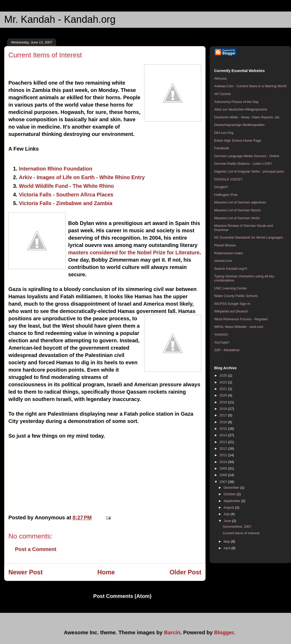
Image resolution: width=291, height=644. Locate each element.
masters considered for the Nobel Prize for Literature (134, 252)
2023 (224, 382)
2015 (224, 429)
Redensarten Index (229, 253)
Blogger (224, 632)
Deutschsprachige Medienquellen (239, 125)
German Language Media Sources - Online (247, 156)
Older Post (185, 572)
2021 (224, 389)
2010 (224, 462)
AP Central (222, 94)
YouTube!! (222, 342)
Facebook (222, 148)
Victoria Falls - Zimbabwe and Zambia (66, 203)
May (227, 541)
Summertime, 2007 (237, 527)
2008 (224, 475)
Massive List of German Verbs (237, 218)
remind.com (223, 261)
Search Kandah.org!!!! (231, 269)
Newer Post (26, 572)
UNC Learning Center (231, 288)
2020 (224, 395)
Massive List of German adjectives (240, 202)
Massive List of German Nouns (238, 210)
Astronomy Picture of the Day (236, 102)
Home (106, 572)
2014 (224, 435)
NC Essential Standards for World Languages (249, 237)
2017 (224, 415)
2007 (224, 482)
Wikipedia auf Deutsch (231, 311)
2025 (224, 375)
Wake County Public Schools (236, 296)
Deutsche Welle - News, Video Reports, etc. (247, 117)
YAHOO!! (221, 335)
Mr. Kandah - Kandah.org (60, 19)
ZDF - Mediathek (227, 350)
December (232, 488)
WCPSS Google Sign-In (232, 304)
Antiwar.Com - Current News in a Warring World (250, 86)
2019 (224, 402)
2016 (224, 422)
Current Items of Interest (241, 533)
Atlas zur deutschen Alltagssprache (241, 109)
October (230, 494)
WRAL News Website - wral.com (239, 327)
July (227, 514)
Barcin (172, 632)
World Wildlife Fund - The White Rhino (66, 186)
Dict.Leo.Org (224, 133)
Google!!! (221, 187)
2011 (224, 455)
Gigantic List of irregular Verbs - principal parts (249, 171)
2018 (224, 409)
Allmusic (220, 78)
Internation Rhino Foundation (56, 169)
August (229, 507)
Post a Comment (36, 549)
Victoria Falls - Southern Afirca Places (66, 195)
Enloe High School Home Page (238, 141)
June (228, 521)
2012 (224, 448)
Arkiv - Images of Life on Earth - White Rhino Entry (82, 177)
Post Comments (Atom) (122, 596)
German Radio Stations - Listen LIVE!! (243, 164)
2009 (224, 468)
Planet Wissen (225, 245)
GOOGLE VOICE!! (228, 179)
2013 (224, 442)
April (228, 548)
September (232, 501)
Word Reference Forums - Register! (241, 319)
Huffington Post (226, 195)
